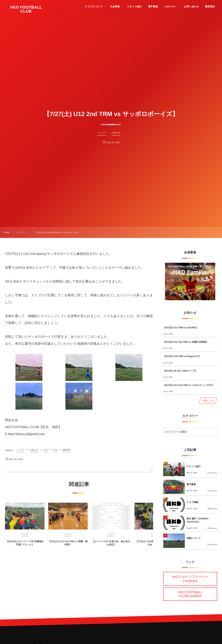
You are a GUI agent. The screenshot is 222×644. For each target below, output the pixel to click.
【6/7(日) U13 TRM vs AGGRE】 (181, 328)
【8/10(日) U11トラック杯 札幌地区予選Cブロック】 (25, 545)
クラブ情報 (193, 502)
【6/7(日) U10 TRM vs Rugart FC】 (182, 356)
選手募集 (191, 484)
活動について (194, 538)
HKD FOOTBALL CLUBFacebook (190, 594)
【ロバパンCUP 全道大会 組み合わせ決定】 (111, 545)
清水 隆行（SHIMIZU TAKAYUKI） (198, 520)
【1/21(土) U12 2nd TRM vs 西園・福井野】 (68, 545)
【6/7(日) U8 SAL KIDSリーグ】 (180, 371)
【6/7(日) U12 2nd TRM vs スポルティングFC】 (189, 385)
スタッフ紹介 (194, 466)
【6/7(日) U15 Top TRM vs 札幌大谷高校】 (186, 342)
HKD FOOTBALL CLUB (26, 9)
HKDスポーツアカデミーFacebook (190, 579)
